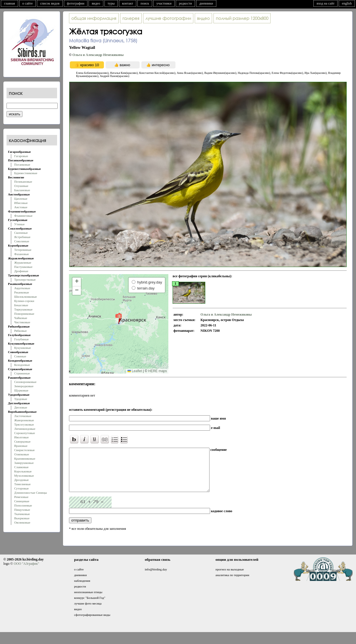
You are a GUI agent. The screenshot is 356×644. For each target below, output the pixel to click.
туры (111, 3)
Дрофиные (21, 271)
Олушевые (21, 186)
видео (96, 3)
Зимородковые (24, 386)
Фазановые (22, 254)
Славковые (21, 467)
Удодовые (21, 399)
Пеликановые (23, 182)
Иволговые (21, 437)
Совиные (20, 356)
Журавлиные (23, 262)
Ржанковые (22, 292)
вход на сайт (325, 3)
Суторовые (21, 488)
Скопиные (21, 233)
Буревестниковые (26, 173)
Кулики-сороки (24, 301)
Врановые (21, 446)
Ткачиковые (22, 514)
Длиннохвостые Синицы (31, 493)
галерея (131, 18)
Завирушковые (24, 463)
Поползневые (23, 505)
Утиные (19, 224)
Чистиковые (22, 322)
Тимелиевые (22, 484)
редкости (185, 3)
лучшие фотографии (168, 18)
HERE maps (158, 371)
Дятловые (21, 407)
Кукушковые (23, 348)
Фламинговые (23, 216)
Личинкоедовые (25, 429)
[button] (119, 318)
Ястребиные (22, 237)
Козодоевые (22, 365)
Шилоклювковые (26, 297)
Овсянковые (22, 522)
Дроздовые (21, 480)
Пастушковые (23, 267)
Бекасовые (21, 305)
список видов (50, 3)
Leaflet (135, 371)
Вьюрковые (22, 518)
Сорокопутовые (25, 433)
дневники (206, 3)
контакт (128, 3)
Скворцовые (22, 441)
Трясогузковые (24, 424)
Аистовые (21, 207)
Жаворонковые (24, 420)
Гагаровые (21, 156)
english (347, 3)
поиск (145, 3)
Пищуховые (22, 510)
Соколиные (22, 241)
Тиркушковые (23, 309)
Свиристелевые (24, 450)
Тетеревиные (23, 250)
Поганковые (22, 164)
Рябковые (20, 331)
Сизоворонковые (25, 382)
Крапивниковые (25, 458)
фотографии (76, 3)
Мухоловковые (24, 476)
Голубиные (21, 339)
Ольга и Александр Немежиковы (98, 55)
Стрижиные (22, 373)
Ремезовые (21, 497)
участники (164, 3)
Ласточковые (23, 416)
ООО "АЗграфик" (26, 572)
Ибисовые (21, 203)
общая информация (94, 18)
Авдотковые (22, 288)
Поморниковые (24, 314)
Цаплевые (21, 199)
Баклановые (22, 190)
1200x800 (242, 18)
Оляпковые (22, 454)
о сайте (28, 3)
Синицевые (22, 501)
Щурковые (21, 390)
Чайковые (21, 318)
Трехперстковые (25, 280)
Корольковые (23, 471)
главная (10, 3)
